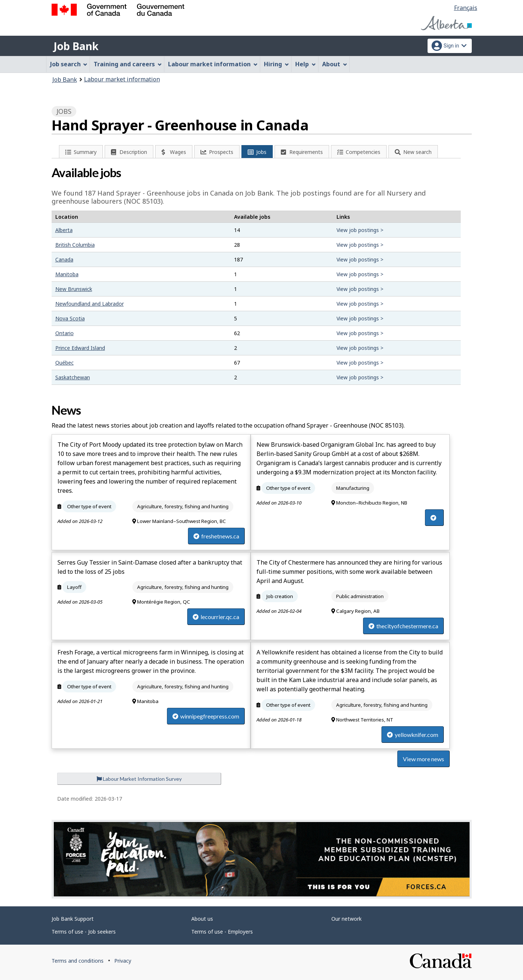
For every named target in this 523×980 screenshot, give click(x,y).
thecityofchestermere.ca (403, 626)
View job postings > (360, 230)
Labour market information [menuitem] (213, 64)
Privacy (123, 961)
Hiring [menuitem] (276, 64)
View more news (423, 759)
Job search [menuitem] (69, 64)
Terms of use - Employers (222, 932)
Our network (346, 919)
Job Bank (76, 46)
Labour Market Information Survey (139, 779)
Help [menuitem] (306, 64)
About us (202, 919)
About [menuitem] (335, 64)
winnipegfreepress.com (206, 716)
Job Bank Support (73, 919)
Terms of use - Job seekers (84, 932)
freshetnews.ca (216, 536)
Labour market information (122, 79)
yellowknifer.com (413, 735)
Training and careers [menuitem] (128, 64)
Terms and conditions (78, 961)
